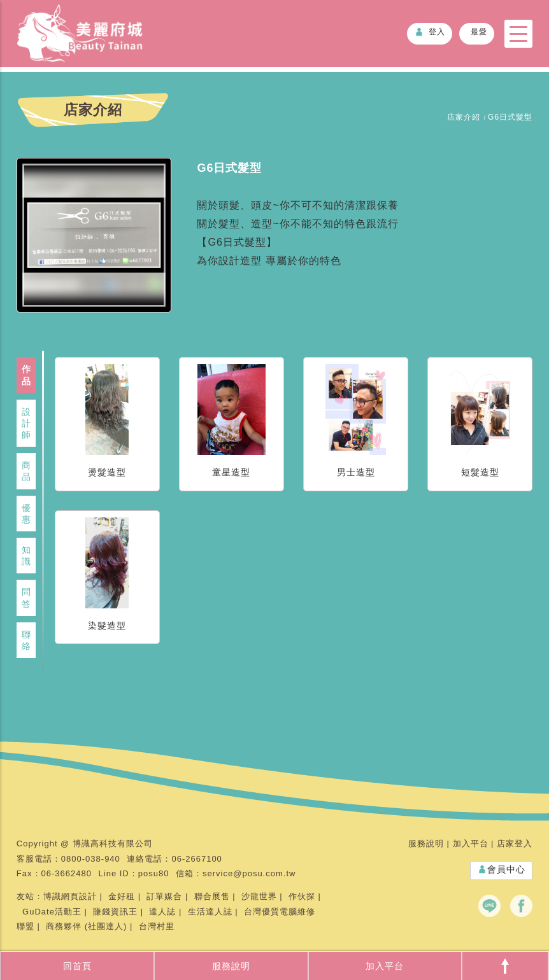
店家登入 (515, 843)
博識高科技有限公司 (113, 843)
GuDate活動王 (52, 912)
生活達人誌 (210, 912)
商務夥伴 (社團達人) (86, 926)
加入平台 (385, 966)
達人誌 (162, 912)
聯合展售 (212, 896)
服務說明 (231, 966)
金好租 (122, 896)
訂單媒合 (164, 896)
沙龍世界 (259, 896)
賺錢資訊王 (115, 912)
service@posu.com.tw (249, 873)
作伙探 (302, 896)
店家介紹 (464, 117)
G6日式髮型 (510, 117)
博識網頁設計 (70, 896)
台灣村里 (157, 926)
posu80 (154, 873)
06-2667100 (196, 859)
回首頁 (77, 966)
